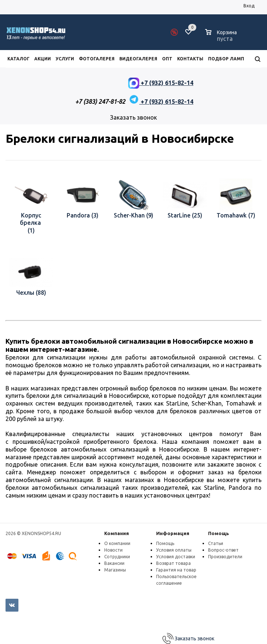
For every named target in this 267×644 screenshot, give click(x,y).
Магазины (115, 570)
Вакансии (114, 563)
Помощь (219, 533)
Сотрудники (117, 557)
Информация (173, 533)
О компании (117, 543)
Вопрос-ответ (223, 550)
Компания (117, 533)
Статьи (216, 543)
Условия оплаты (174, 550)
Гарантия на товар (176, 570)
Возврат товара (173, 563)
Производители (225, 557)
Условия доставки (176, 557)
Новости (113, 550)
